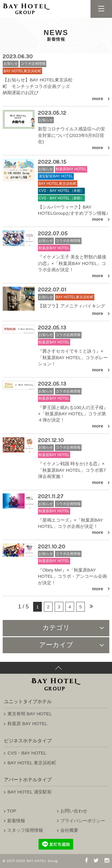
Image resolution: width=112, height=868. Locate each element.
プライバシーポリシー (83, 821)
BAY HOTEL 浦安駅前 (30, 792)
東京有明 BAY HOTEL (30, 714)
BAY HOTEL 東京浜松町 (32, 763)
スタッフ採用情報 (25, 830)
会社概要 (69, 830)
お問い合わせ (74, 811)
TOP (12, 811)
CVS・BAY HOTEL (27, 753)
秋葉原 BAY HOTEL (27, 723)
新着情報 (16, 821)
